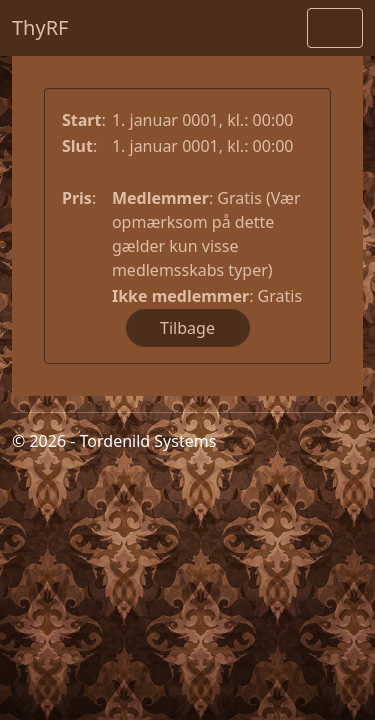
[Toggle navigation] (335, 28)
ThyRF (40, 27)
